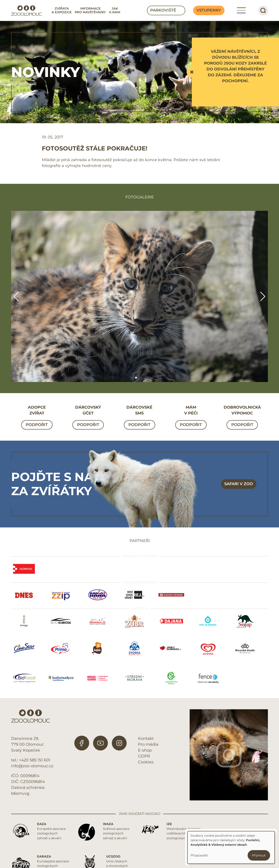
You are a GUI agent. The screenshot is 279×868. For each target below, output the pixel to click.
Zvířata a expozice (62, 10)
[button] (136, 378)
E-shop (145, 750)
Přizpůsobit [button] (199, 855)
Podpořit (37, 425)
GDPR (144, 756)
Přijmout (259, 855)
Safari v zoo (239, 484)
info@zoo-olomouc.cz (32, 766)
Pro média (148, 744)
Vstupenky (209, 10)
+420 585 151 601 (35, 760)
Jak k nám (115, 10)
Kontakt (146, 738)
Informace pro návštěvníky (90, 10)
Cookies (146, 762)
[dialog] (231, 847)
